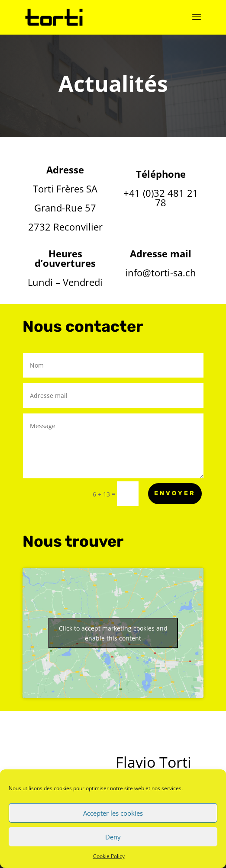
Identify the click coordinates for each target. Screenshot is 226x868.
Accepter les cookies (113, 813)
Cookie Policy (109, 856)
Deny (113, 837)
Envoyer (175, 493)
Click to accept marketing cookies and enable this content (113, 633)
